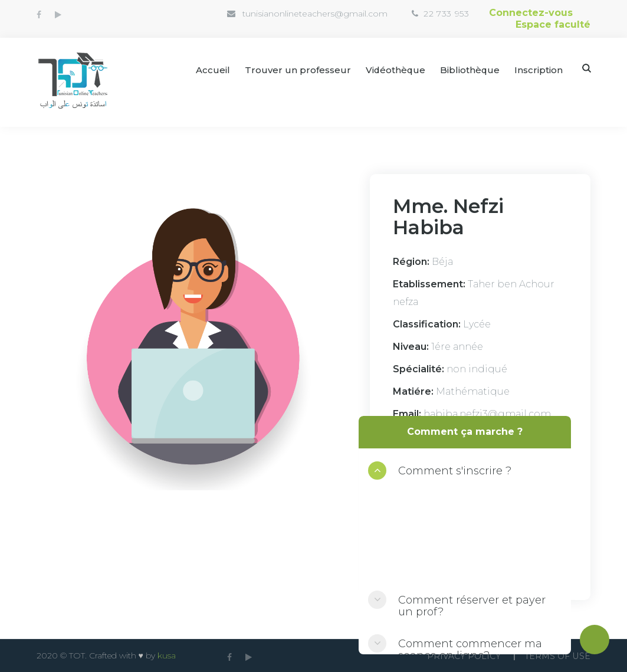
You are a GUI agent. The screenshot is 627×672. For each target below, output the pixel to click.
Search (587, 68)
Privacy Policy (463, 656)
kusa (167, 655)
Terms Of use (558, 656)
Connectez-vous (531, 13)
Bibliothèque (470, 70)
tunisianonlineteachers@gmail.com (315, 14)
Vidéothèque (394, 70)
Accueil (211, 70)
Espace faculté (553, 24)
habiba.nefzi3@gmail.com (487, 414)
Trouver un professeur (296, 70)
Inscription (539, 70)
